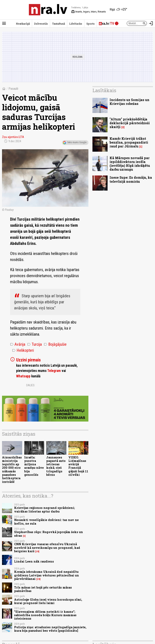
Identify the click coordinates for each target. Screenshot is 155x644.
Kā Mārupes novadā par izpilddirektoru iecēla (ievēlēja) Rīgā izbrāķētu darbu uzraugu (130, 164)
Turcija (35, 344)
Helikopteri (23, 350)
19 (37, 551)
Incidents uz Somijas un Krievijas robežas (129, 102)
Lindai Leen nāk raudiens (34, 561)
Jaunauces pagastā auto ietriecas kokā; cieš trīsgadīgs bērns (56, 466)
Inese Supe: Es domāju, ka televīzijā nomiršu (131, 179)
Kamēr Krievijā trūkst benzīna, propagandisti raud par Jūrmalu (129, 142)
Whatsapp (23, 376)
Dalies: (31, 385)
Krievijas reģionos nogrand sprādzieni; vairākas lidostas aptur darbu (45, 509)
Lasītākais (104, 90)
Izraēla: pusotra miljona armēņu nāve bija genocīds (34, 466)
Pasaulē (13, 89)
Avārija (18, 344)
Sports (91, 24)
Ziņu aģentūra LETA (13, 137)
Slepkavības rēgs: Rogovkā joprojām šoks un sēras (49, 534)
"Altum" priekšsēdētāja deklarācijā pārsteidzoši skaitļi (130, 123)
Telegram (54, 371)
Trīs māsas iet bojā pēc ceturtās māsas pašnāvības (43, 589)
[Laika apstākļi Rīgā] (118, 10)
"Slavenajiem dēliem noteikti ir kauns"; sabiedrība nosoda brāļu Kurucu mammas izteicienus (45, 615)
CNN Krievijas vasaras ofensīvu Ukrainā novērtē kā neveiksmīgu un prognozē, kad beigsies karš (47, 548)
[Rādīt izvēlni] (4, 23)
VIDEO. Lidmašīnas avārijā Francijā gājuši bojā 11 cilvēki (78, 466)
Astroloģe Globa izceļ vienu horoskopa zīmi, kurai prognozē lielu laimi (48, 601)
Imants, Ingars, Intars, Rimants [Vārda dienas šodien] (88, 12)
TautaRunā (59, 24)
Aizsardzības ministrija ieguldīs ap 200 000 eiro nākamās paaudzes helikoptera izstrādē (12, 470)
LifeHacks (76, 24)
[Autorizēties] (151, 23)
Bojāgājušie (55, 344)
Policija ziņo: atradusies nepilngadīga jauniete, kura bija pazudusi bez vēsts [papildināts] (50, 629)
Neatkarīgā (23, 24)
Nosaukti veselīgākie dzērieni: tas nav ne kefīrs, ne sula (46, 522)
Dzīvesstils (41, 24)
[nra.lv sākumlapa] (48, 10)
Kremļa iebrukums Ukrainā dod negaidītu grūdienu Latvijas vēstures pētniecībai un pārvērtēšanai (47, 575)
